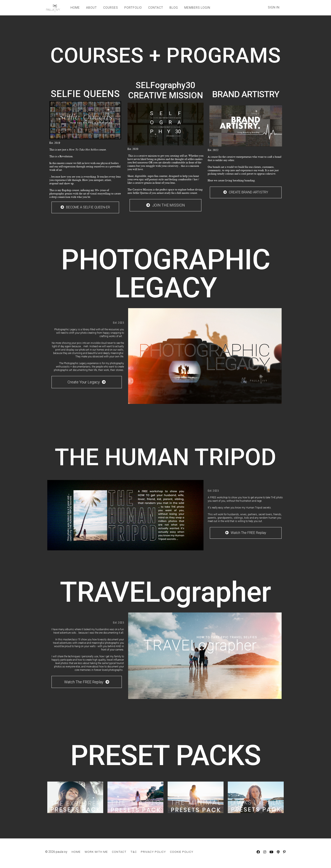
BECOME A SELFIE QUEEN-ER (85, 207)
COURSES (111, 8)
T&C (134, 852)
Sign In (274, 7)
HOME (75, 8)
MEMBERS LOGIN (197, 8)
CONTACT (156, 8)
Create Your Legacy (87, 382)
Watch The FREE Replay (246, 533)
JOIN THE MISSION (166, 205)
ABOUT (92, 8)
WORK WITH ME (96, 852)
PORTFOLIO (133, 8)
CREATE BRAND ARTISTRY (246, 192)
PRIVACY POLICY (153, 852)
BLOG (174, 8)
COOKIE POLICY (182, 852)
